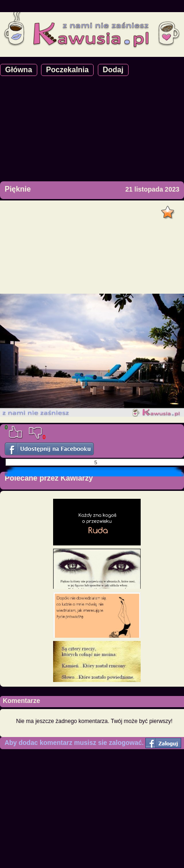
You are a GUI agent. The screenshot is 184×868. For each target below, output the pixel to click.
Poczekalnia (68, 70)
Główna (19, 70)
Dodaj (113, 70)
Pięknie (18, 189)
